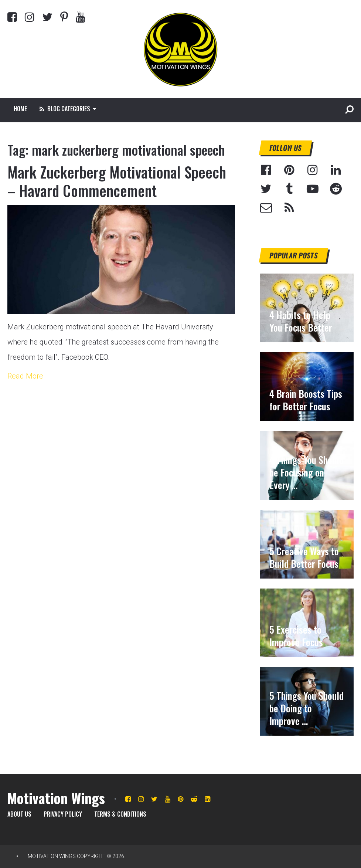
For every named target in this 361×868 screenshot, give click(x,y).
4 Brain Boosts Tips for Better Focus (306, 400)
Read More (25, 376)
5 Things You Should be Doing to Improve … (306, 708)
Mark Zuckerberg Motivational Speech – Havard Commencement (117, 181)
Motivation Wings (56, 798)
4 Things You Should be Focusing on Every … (306, 472)
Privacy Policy (63, 814)
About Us (19, 814)
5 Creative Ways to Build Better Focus (304, 557)
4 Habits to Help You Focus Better (301, 321)
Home (20, 109)
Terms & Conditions (120, 814)
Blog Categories (65, 109)
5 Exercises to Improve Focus (296, 636)
